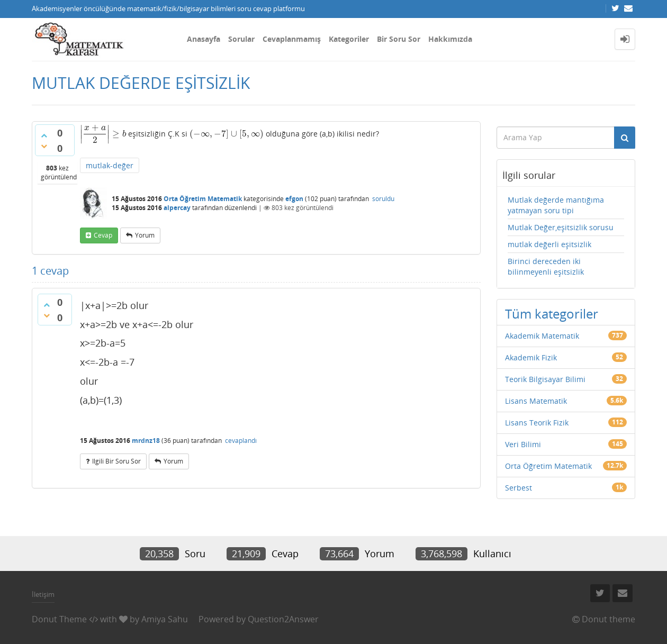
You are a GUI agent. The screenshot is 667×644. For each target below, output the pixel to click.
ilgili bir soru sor (116, 461)
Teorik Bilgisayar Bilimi (545, 379)
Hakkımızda (450, 39)
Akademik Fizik (531, 357)
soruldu (383, 199)
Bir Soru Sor (399, 39)
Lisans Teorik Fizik (537, 423)
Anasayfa (204, 39)
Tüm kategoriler (552, 314)
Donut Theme (59, 619)
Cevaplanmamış (292, 39)
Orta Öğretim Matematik (203, 199)
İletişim (43, 594)
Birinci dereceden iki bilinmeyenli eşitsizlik (546, 266)
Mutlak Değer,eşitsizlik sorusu (561, 227)
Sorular (241, 39)
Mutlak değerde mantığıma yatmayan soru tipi (556, 205)
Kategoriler (349, 39)
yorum (145, 235)
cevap (103, 235)
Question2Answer (283, 619)
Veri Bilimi (523, 444)
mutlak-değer (110, 165)
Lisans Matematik (536, 401)
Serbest (519, 488)
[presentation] (103, 134)
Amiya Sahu (165, 619)
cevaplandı (241, 441)
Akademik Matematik (542, 336)
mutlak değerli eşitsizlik (549, 244)
